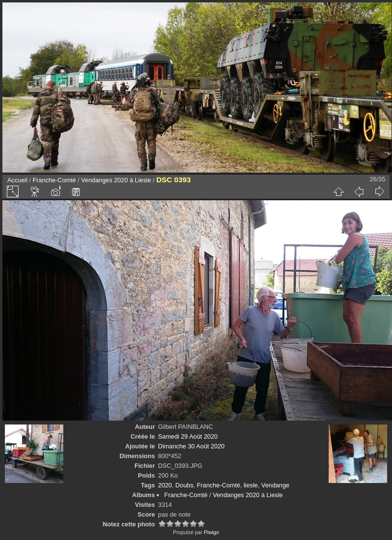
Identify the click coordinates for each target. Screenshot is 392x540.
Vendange (276, 485)
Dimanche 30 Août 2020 (192, 446)
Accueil (17, 180)
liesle (251, 485)
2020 (165, 485)
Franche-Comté (54, 180)
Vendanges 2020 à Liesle (116, 180)
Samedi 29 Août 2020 (188, 436)
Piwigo (211, 532)
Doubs (184, 485)
